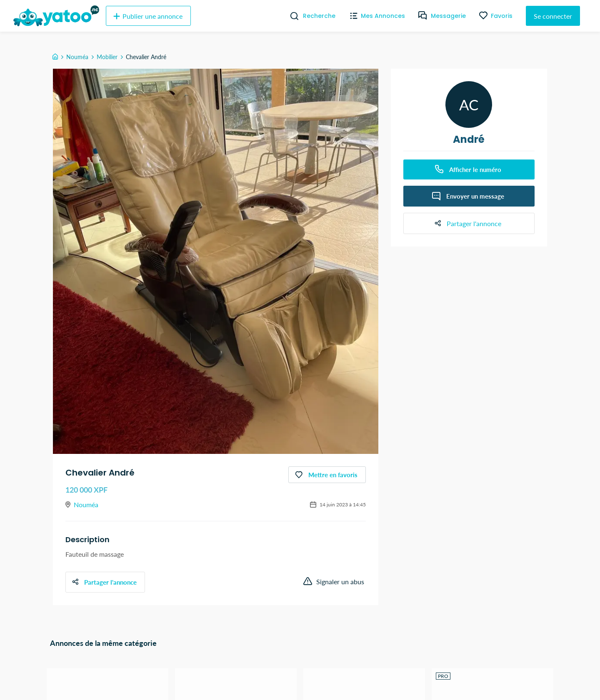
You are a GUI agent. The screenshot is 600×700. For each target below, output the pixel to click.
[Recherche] (291, 16)
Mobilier (107, 57)
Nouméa (77, 57)
